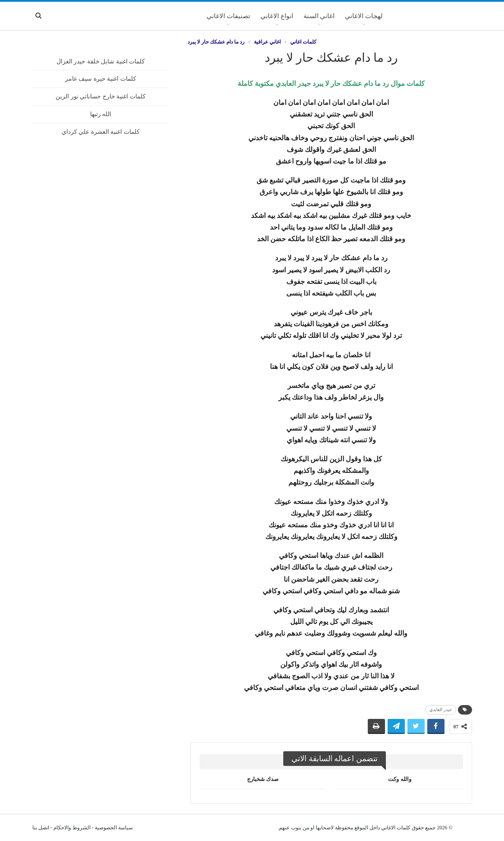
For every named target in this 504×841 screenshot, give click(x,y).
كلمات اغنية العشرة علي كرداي (101, 132)
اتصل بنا (41, 828)
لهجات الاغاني (364, 16)
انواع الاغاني (277, 16)
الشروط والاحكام (72, 828)
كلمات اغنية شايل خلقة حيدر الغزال (101, 61)
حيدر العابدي (441, 710)
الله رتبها (101, 114)
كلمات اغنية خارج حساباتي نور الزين (101, 96)
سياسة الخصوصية (114, 828)
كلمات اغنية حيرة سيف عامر (101, 79)
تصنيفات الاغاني (228, 16)
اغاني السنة (319, 16)
